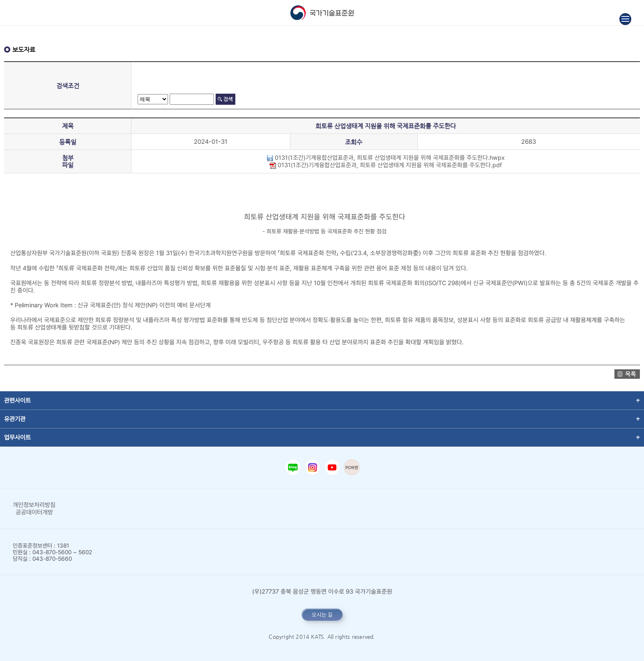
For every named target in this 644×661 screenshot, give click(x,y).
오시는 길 (322, 615)
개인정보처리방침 (34, 505)
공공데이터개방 (34, 512)
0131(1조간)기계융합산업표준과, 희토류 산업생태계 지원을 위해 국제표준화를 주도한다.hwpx (386, 158)
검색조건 (68, 86)
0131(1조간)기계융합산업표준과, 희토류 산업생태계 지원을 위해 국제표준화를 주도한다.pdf (386, 165)
